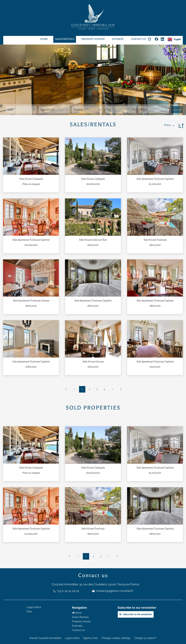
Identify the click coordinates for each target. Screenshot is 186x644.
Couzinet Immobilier (65, 584)
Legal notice (72, 638)
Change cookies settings (116, 638)
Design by (145, 638)
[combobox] (21, 110)
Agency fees (91, 638)
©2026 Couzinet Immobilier (45, 638)
